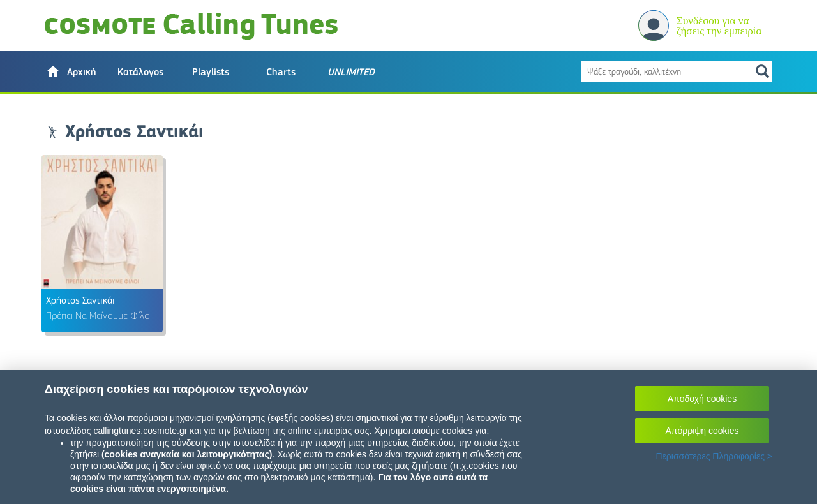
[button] (70, 71)
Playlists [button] (211, 72)
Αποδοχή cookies (702, 399)
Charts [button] (281, 72)
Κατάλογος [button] (140, 72)
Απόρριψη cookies (702, 431)
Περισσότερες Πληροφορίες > (714, 456)
